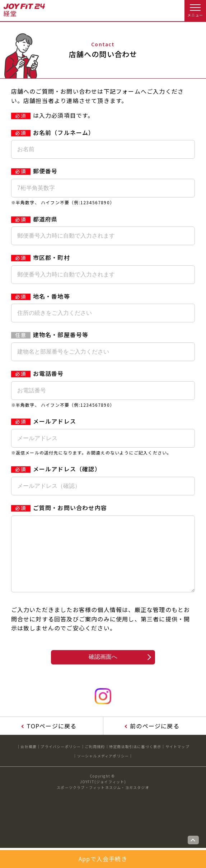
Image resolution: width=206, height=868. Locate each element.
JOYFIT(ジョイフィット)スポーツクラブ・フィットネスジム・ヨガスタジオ (103, 799)
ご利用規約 (95, 761)
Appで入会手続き (103, 859)
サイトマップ (177, 761)
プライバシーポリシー (61, 761)
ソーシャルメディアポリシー (103, 770)
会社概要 (29, 761)
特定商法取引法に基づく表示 (135, 761)
